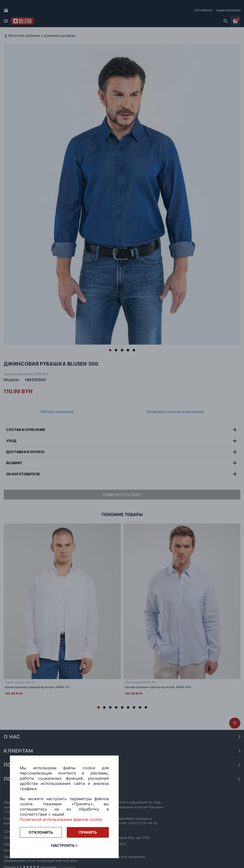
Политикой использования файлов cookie (61, 819)
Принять (88, 832)
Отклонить (41, 832)
